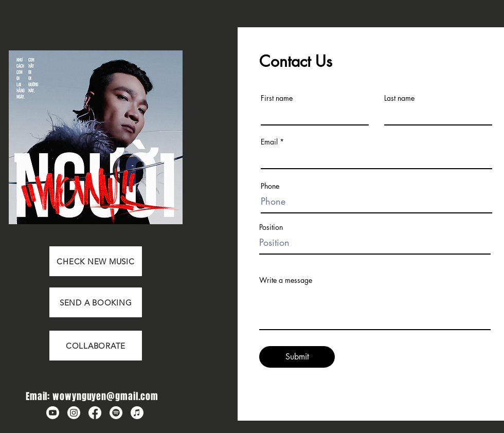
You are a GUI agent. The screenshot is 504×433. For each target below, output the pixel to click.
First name (277, 98)
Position (271, 227)
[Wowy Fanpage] (95, 413)
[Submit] (297, 357)
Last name (399, 98)
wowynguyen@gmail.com (105, 396)
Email (269, 142)
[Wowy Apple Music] (137, 413)
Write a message (286, 280)
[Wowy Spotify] (116, 413)
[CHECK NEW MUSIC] (96, 261)
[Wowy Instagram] (74, 413)
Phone (270, 186)
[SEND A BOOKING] (96, 302)
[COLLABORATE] (96, 346)
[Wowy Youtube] (53, 413)
